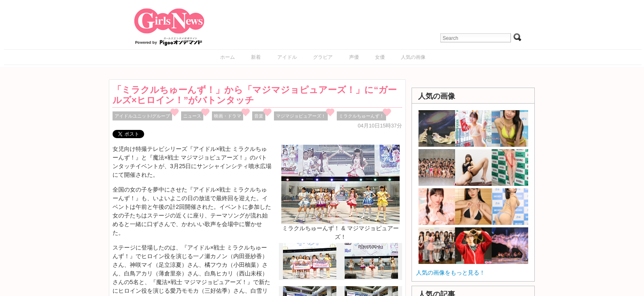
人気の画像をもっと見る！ (451, 273)
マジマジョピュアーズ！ (301, 116)
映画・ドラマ (228, 116)
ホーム (228, 57)
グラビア (323, 57)
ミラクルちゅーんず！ (361, 116)
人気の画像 (413, 57)
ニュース (192, 116)
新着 (256, 57)
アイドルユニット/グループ (142, 116)
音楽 (259, 116)
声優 (354, 57)
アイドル (287, 57)
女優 (380, 57)
